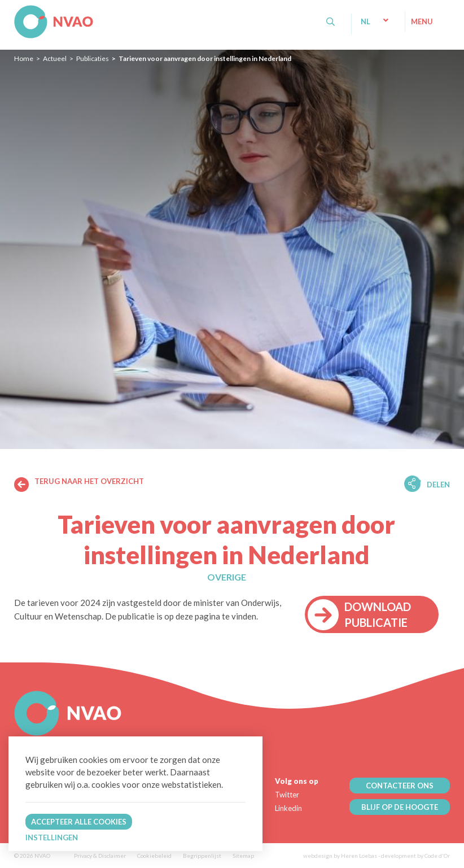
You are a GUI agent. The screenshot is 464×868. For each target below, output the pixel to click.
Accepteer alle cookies (79, 822)
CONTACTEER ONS (400, 786)
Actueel (55, 58)
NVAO (16, 11)
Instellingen (52, 838)
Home (24, 58)
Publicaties (93, 58)
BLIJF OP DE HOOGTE (400, 807)
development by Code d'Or (415, 856)
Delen (438, 485)
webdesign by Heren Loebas (340, 856)
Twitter (287, 795)
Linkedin (288, 808)
